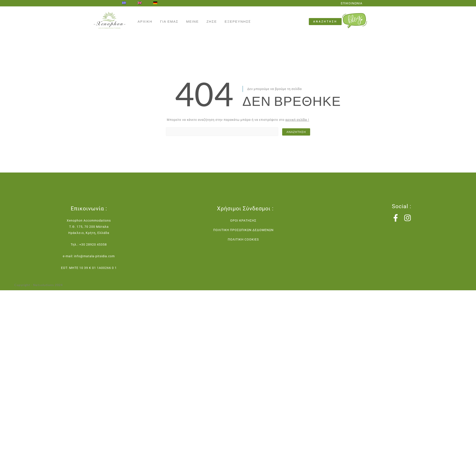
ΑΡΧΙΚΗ (145, 21)
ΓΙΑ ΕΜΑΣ (169, 21)
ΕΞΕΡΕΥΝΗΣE (238, 21)
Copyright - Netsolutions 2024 (39, 285)
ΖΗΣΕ (212, 21)
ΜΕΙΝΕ (193, 21)
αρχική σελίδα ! (297, 120)
